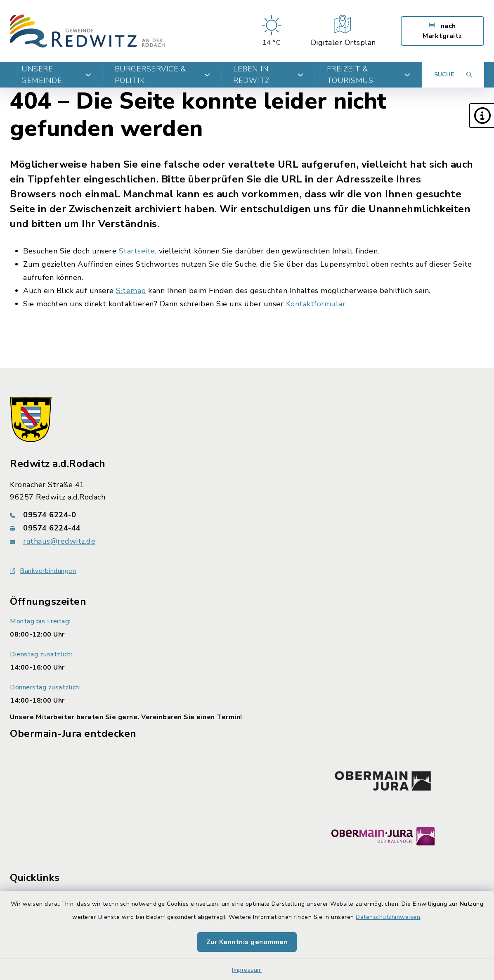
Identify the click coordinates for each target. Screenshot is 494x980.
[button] (482, 116)
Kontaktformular (316, 304)
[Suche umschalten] (453, 75)
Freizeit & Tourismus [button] (369, 75)
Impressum (247, 970)
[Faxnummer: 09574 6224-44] (247, 528)
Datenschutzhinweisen (388, 917)
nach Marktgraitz (442, 31)
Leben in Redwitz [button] (268, 75)
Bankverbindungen (43, 571)
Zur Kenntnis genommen (247, 942)
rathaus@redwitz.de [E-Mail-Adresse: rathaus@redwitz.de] (59, 541)
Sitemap (131, 291)
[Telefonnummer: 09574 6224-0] (247, 515)
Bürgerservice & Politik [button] (163, 75)
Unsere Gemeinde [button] (57, 75)
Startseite (137, 251)
